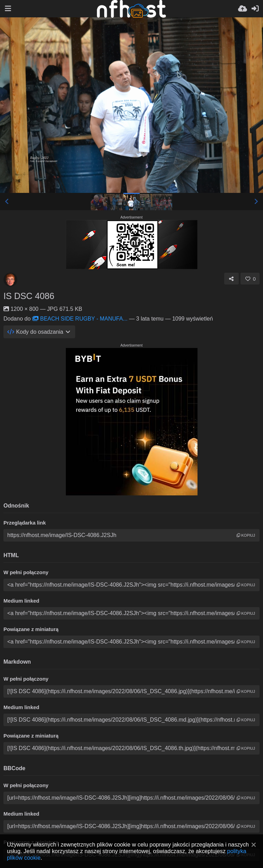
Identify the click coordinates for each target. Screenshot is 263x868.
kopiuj (246, 535)
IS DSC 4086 (29, 296)
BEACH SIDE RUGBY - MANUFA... (80, 319)
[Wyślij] (243, 9)
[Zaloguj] (255, 9)
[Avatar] (10, 280)
